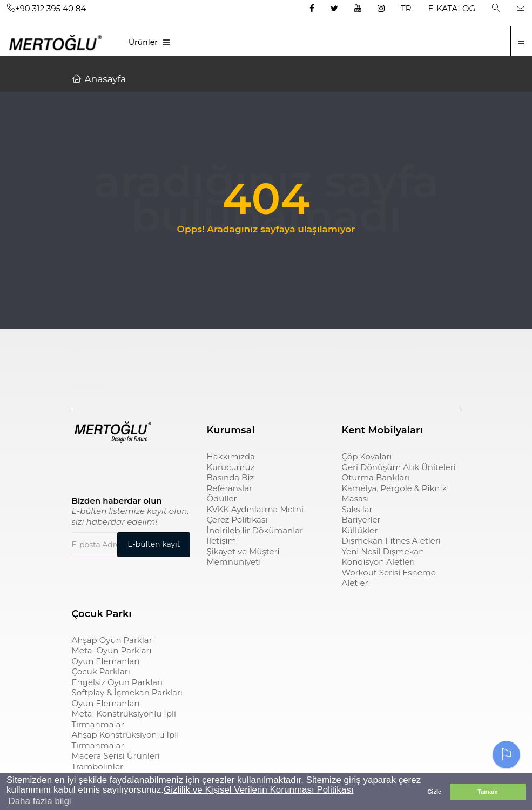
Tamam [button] (487, 792)
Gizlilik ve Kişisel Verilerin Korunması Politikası (258, 790)
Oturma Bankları (375, 477)
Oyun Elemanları (106, 661)
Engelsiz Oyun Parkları (117, 682)
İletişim (221, 541)
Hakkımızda (230, 456)
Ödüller (221, 498)
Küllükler (359, 530)
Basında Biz (230, 477)
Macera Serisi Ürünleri (116, 756)
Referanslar (229, 488)
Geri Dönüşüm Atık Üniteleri (398, 467)
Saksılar (357, 509)
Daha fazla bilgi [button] (39, 801)
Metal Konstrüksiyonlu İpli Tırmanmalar (124, 719)
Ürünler (143, 42)
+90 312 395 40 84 (46, 8)
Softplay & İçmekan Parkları (127, 692)
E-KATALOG (452, 8)
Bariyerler (361, 520)
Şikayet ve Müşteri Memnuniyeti (243, 557)
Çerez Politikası (237, 520)
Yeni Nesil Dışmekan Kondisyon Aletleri (383, 557)
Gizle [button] (434, 792)
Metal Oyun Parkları (112, 650)
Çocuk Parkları (101, 671)
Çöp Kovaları (366, 456)
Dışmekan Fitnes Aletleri (391, 541)
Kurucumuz (230, 467)
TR (406, 8)
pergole (90, 385)
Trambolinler (97, 767)
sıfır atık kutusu (378, 348)
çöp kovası (231, 348)
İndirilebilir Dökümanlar (255, 530)
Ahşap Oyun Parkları (113, 640)
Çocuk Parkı (100, 348)
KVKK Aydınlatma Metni (255, 509)
